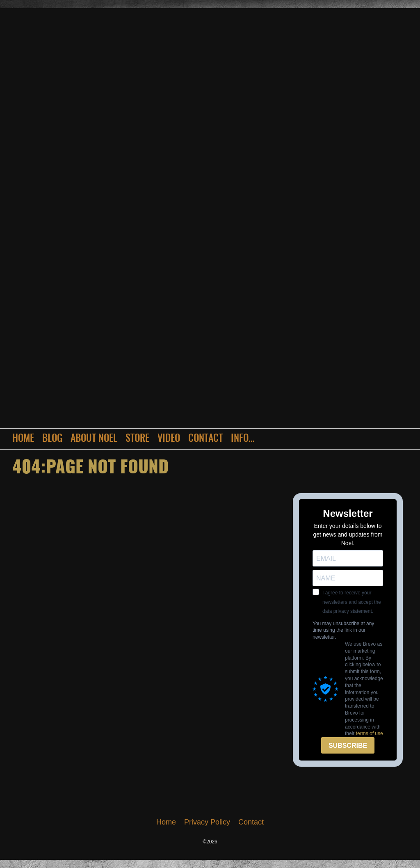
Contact (205, 439)
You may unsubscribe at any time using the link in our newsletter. (343, 630)
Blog (52, 439)
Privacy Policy (207, 822)
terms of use (370, 733)
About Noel (94, 439)
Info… (243, 439)
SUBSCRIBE (348, 746)
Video (169, 439)
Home (23, 439)
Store (137, 439)
